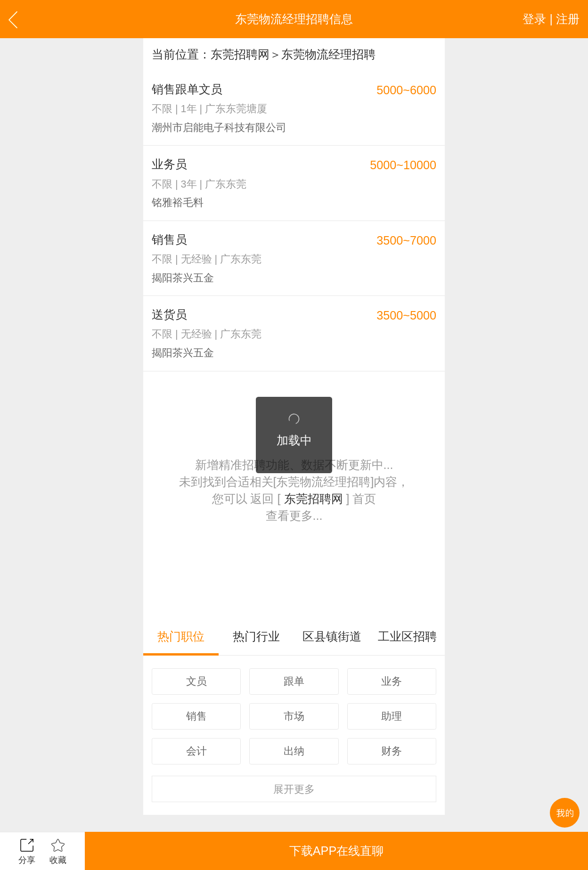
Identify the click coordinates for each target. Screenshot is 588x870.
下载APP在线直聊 (336, 851)
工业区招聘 (407, 636)
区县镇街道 (332, 636)
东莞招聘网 (240, 54)
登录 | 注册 (551, 19)
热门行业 (256, 636)
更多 (294, 789)
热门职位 (181, 636)
